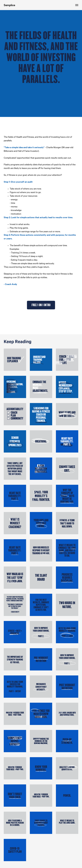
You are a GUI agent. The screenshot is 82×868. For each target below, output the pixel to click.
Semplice (9, 5)
